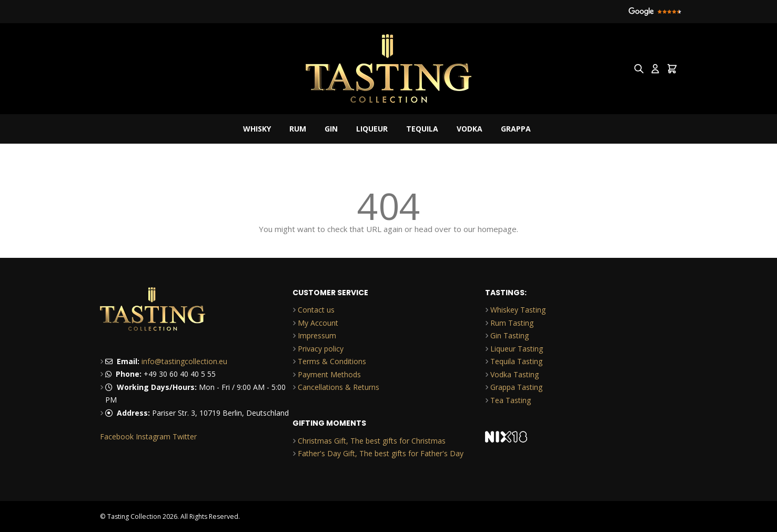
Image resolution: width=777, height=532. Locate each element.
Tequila (422, 129)
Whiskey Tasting (518, 310)
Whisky (257, 129)
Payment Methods (329, 374)
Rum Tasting (512, 323)
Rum (298, 129)
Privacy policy (321, 349)
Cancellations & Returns (339, 387)
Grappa (516, 129)
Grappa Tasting (516, 387)
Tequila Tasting (516, 361)
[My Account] (655, 69)
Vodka (470, 129)
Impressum (317, 335)
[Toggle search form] (639, 69)
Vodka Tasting (514, 374)
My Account (318, 323)
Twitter (185, 436)
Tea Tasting (511, 400)
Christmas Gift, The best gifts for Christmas (372, 441)
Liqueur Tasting (517, 349)
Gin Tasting (509, 335)
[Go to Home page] (389, 69)
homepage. (498, 229)
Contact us (316, 310)
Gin (331, 129)
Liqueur (372, 129)
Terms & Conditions (332, 361)
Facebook (117, 436)
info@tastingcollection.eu (184, 361)
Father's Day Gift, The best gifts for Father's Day (381, 453)
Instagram (153, 436)
